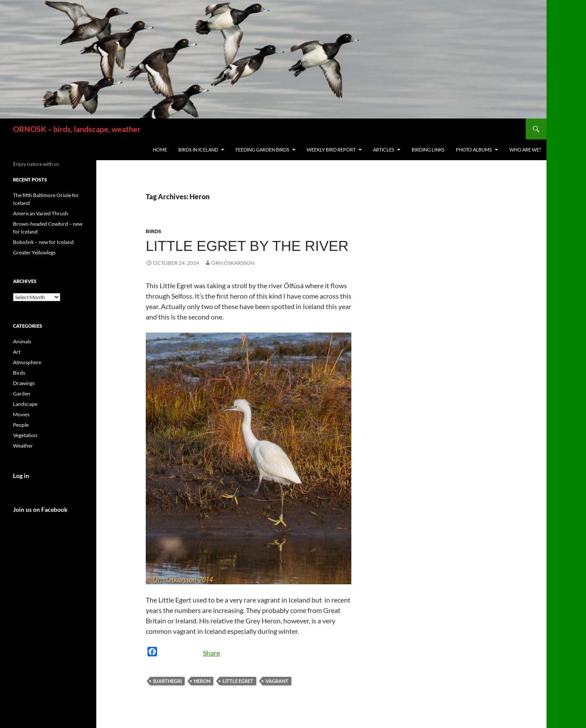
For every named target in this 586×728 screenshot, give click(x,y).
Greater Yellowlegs (34, 252)
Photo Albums (474, 150)
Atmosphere (27, 362)
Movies (21, 414)
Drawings (24, 383)
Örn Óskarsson (233, 263)
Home (160, 150)
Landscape (25, 404)
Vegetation (25, 435)
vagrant (277, 681)
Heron (202, 681)
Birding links (428, 150)
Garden (22, 394)
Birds (154, 231)
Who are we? (525, 150)
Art (17, 352)
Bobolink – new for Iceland (43, 242)
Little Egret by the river (247, 246)
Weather (23, 446)
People (21, 425)
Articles (384, 150)
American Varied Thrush (41, 213)
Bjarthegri (167, 681)
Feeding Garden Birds (262, 150)
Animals (22, 341)
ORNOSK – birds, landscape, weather (77, 129)
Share (211, 653)
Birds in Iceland (198, 150)
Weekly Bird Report (331, 150)
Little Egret (238, 681)
